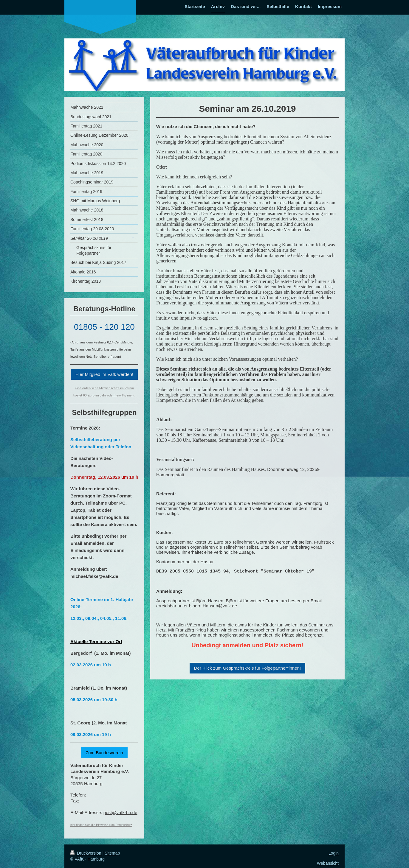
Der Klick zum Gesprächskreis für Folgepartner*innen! (247, 668)
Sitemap (112, 853)
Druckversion (86, 853)
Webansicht (328, 863)
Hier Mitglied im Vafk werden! (104, 374)
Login (334, 853)
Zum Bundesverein (104, 753)
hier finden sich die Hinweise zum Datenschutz (101, 825)
